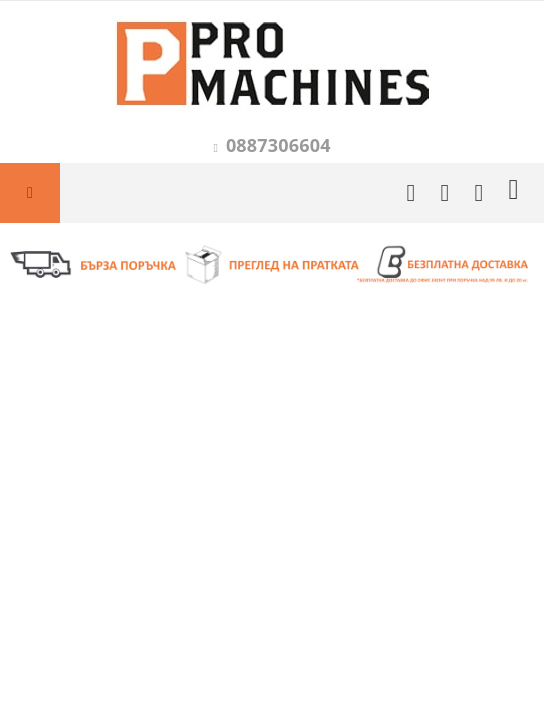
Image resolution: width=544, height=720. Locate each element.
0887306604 (278, 145)
